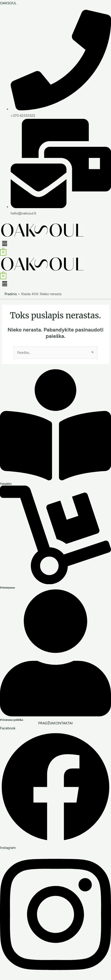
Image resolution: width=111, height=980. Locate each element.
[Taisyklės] (55, 479)
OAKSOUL (8, 3)
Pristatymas (7, 588)
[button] (55, 244)
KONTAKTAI (63, 723)
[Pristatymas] (55, 583)
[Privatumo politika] (55, 715)
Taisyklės (6, 484)
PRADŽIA (46, 723)
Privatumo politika (12, 720)
